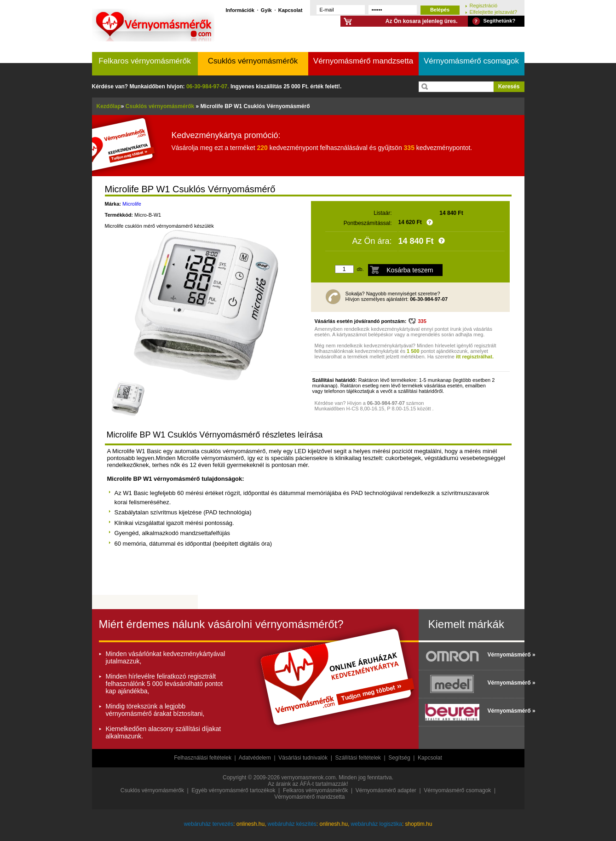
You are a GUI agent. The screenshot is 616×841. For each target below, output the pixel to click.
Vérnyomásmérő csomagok (471, 61)
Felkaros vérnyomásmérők (144, 61)
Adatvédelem (255, 758)
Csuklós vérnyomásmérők (253, 61)
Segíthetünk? (500, 21)
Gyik (266, 10)
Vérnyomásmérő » (504, 655)
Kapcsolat (291, 10)
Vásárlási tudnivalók (303, 758)
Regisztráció (484, 5)
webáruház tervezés (209, 824)
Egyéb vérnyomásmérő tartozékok (233, 790)
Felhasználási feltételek (203, 758)
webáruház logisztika (377, 824)
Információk (240, 10)
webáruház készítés (292, 824)
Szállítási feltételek (358, 758)
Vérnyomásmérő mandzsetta (363, 61)
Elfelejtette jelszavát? (493, 12)
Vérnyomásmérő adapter (386, 790)
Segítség (399, 758)
